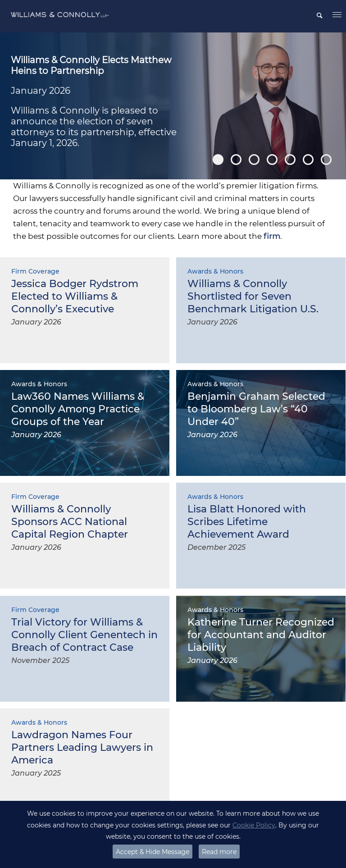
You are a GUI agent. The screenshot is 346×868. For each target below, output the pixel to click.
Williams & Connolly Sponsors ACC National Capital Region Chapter (70, 522)
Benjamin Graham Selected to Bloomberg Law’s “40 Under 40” (256, 409)
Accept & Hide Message (153, 852)
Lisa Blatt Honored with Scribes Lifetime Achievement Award (247, 522)
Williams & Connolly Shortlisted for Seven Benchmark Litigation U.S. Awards (253, 303)
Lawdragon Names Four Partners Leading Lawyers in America (82, 747)
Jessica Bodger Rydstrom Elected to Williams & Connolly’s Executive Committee (75, 303)
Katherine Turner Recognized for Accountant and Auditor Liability (261, 635)
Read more (219, 852)
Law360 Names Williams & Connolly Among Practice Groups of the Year (78, 409)
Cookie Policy (254, 825)
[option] (173, 106)
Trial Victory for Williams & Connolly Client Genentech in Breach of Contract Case (84, 635)
